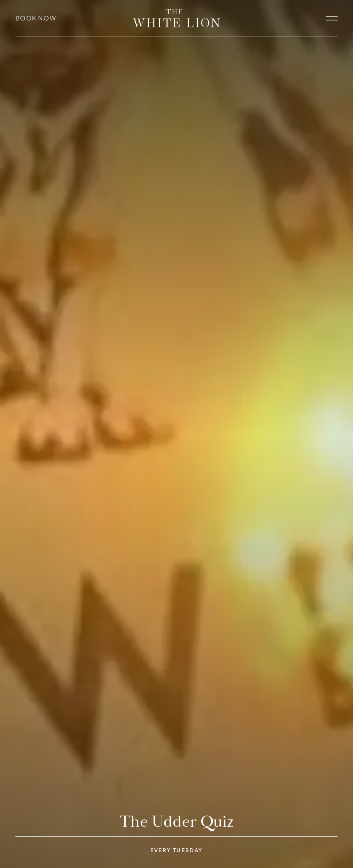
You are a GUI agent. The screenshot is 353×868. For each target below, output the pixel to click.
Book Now (36, 18)
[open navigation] (332, 19)
